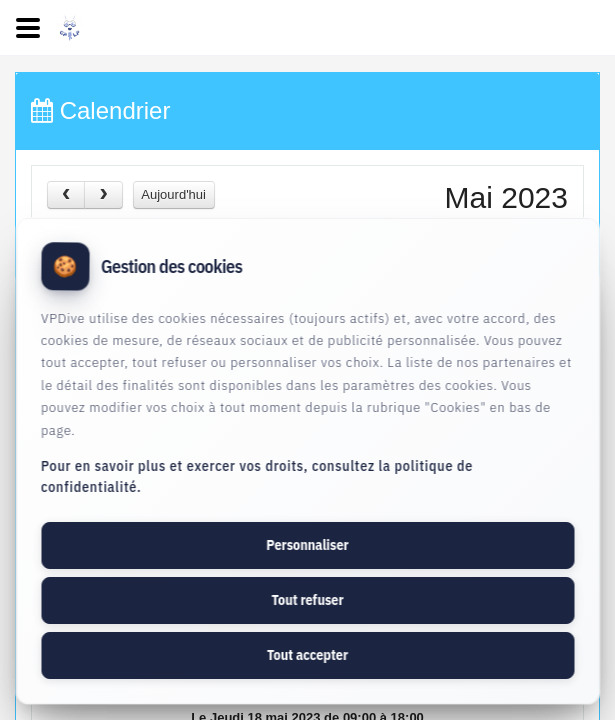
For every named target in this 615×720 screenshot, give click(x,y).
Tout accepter (307, 655)
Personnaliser (307, 545)
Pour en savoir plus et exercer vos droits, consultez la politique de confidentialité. (257, 476)
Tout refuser (307, 600)
